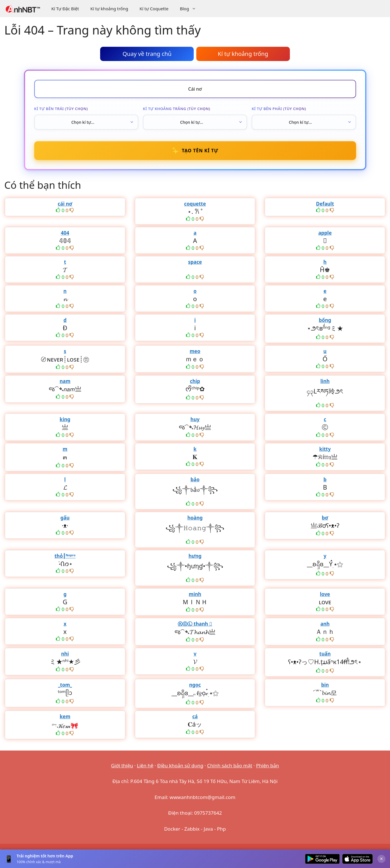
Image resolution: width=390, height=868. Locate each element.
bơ (325, 518)
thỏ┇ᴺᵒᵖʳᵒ (65, 556)
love (325, 594)
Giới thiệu (122, 765)
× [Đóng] (381, 859)
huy (195, 419)
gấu (65, 518)
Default (325, 204)
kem (65, 716)
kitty (325, 449)
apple (325, 233)
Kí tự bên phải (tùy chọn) (279, 109)
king (65, 419)
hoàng (195, 518)
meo (195, 351)
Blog (191, 9)
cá (195, 716)
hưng (195, 556)
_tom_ (65, 685)
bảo (195, 479)
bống (325, 320)
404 (65, 233)
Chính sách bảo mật (230, 765)
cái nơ (65, 204)
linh (325, 381)
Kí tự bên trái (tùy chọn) (61, 109)
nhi (65, 654)
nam (65, 381)
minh (195, 594)
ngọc (195, 685)
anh (325, 624)
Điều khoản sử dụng (180, 765)
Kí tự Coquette (154, 9)
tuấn (325, 654)
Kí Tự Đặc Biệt (65, 9)
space (195, 262)
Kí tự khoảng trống (109, 9)
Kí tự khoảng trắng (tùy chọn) (177, 109)
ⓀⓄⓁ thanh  (195, 624)
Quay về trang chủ (147, 54)
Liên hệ (145, 765)
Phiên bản (268, 765)
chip (195, 381)
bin (325, 685)
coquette (195, 204)
